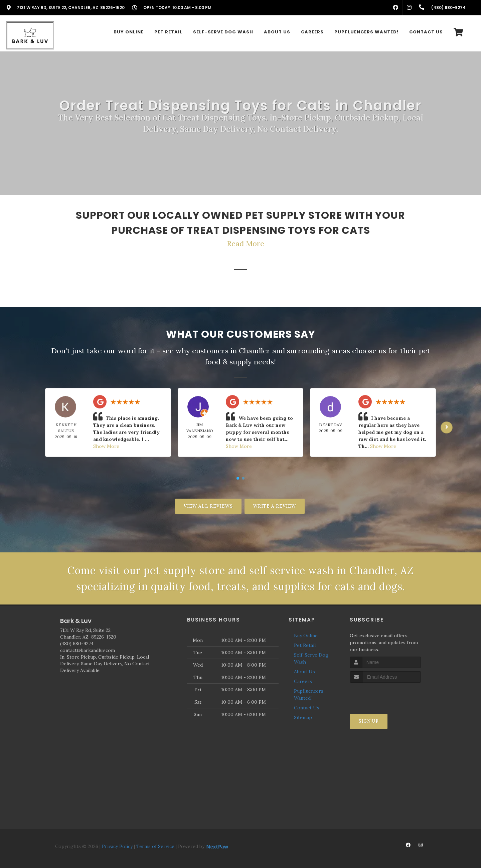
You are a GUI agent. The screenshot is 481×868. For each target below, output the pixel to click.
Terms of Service (155, 846)
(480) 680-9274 (77, 644)
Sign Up (369, 721)
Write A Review (275, 506)
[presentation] (385, 695)
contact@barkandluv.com (88, 650)
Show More (106, 446)
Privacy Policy (117, 846)
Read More (246, 243)
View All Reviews (208, 506)
